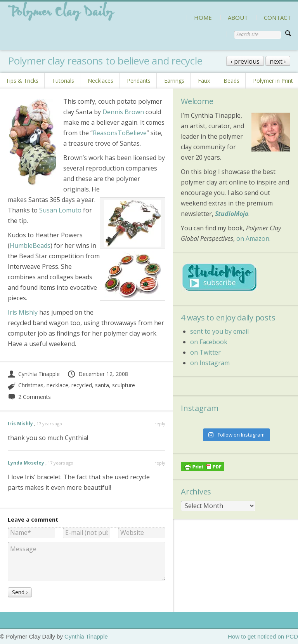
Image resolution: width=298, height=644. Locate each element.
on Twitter (205, 352)
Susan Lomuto (60, 210)
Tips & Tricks (22, 81)
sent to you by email (219, 331)
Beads (231, 81)
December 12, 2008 (98, 374)
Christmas (31, 385)
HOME (203, 17)
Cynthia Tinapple (34, 374)
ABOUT (238, 17)
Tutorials (63, 81)
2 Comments (29, 397)
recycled (82, 385)
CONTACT (277, 17)
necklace (57, 385)
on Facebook (209, 342)
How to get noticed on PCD (263, 636)
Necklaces (100, 81)
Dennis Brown (123, 112)
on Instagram (210, 363)
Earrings (174, 81)
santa (102, 385)
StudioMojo (232, 214)
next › (278, 61)
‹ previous (245, 61)
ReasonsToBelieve (120, 133)
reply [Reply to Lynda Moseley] (160, 463)
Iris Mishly (23, 312)
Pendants (139, 81)
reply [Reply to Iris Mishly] (160, 424)
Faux (204, 81)
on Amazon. (253, 238)
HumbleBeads (30, 245)
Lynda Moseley (26, 463)
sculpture (124, 385)
